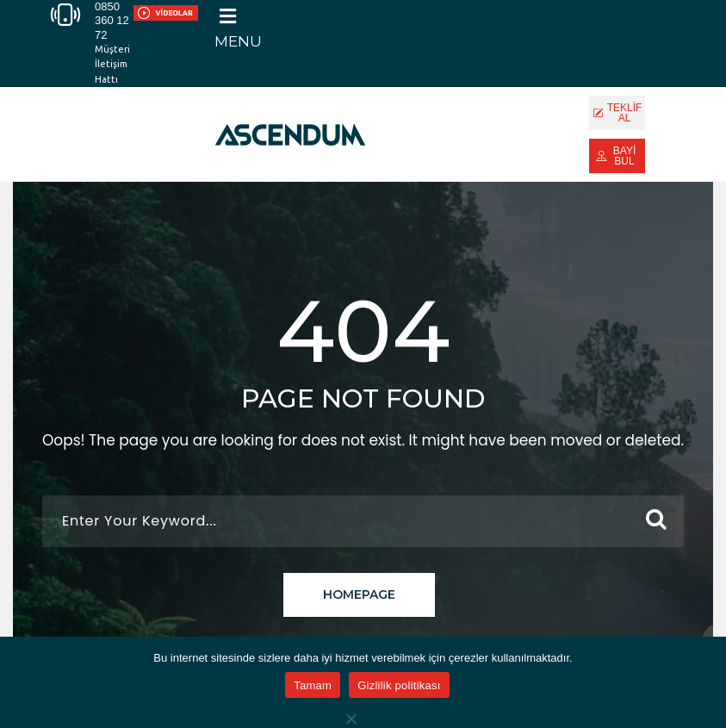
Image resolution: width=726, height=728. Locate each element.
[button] (238, 28)
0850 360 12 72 (112, 21)
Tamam (313, 685)
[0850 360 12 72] (65, 15)
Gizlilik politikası (399, 685)
